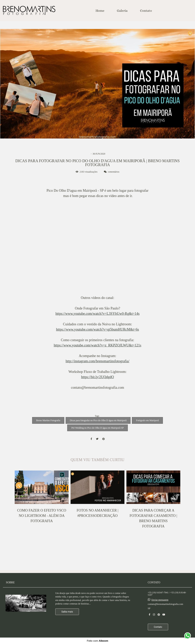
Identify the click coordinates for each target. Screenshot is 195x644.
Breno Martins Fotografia (48, 420)
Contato (146, 11)
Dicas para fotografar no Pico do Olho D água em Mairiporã (98, 420)
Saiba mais (67, 612)
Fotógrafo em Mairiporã (147, 420)
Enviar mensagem (160, 600)
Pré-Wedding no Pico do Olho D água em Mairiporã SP (97, 428)
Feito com (97, 641)
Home (100, 11)
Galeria (122, 11)
